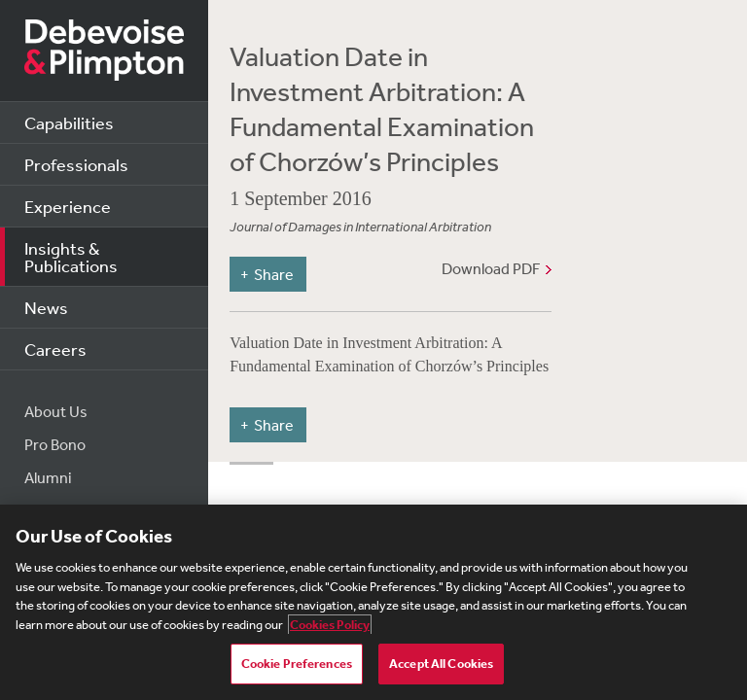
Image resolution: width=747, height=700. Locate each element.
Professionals (76, 164)
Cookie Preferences (297, 664)
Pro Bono (55, 444)
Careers (55, 349)
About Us (56, 411)
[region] (373, 602)
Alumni (48, 477)
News (46, 307)
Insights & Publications (71, 257)
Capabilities (69, 122)
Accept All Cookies (441, 664)
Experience (68, 206)
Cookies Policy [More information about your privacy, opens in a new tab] (330, 625)
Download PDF (491, 268)
